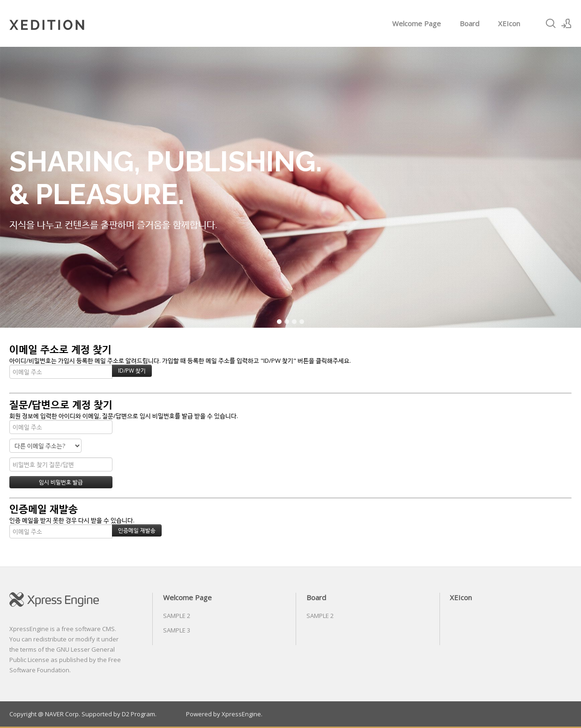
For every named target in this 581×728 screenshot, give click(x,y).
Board (469, 23)
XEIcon (509, 23)
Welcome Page (417, 23)
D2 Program (138, 714)
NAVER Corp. (63, 714)
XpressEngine (241, 714)
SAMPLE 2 (177, 616)
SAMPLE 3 (177, 630)
